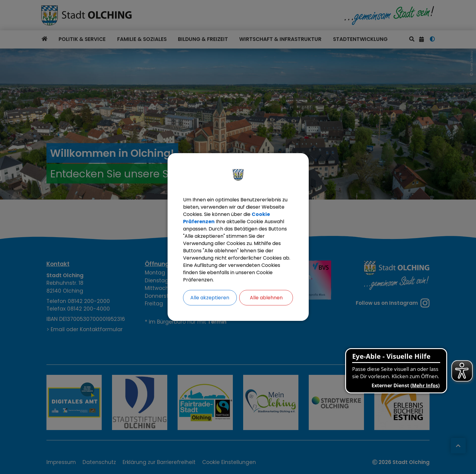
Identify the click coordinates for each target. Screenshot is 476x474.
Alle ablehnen (266, 298)
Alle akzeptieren (210, 298)
